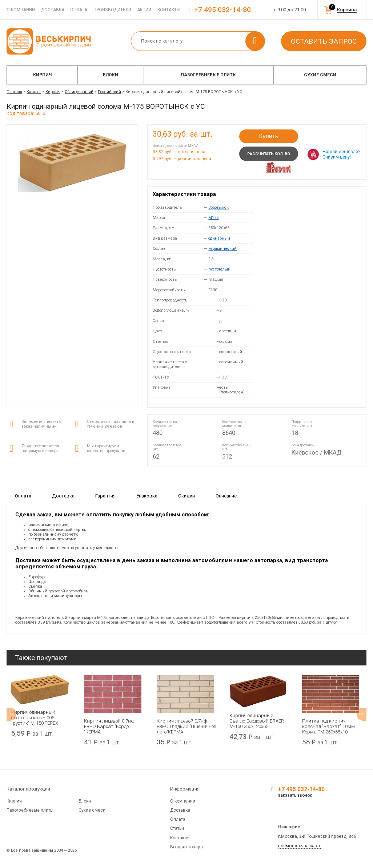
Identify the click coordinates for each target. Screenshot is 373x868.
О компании (21, 10)
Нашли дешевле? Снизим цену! (341, 154)
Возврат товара (186, 847)
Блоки (111, 75)
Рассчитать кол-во (269, 154)
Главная (14, 92)
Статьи (177, 828)
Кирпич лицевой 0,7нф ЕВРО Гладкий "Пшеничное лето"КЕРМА (186, 726)
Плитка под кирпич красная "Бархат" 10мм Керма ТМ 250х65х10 (328, 726)
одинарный (219, 238)
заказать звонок (295, 795)
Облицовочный (79, 92)
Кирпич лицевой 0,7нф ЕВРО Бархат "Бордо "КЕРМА (109, 726)
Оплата (79, 10)
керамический (222, 249)
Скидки (186, 496)
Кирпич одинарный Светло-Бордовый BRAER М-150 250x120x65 (257, 721)
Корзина (347, 10)
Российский (109, 92)
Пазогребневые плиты (209, 75)
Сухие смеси (320, 75)
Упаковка (147, 496)
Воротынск (218, 207)
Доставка (53, 10)
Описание (226, 496)
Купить (268, 136)
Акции (144, 10)
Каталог (34, 92)
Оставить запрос (324, 41)
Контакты (169, 10)
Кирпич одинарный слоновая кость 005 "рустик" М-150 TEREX (35, 718)
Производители (112, 10)
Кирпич (42, 75)
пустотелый (219, 269)
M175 (213, 218)
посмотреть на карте (300, 846)
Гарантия (105, 496)
